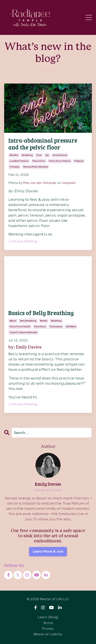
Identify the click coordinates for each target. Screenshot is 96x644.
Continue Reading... (24, 241)
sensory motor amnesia (36, 167)
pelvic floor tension (60, 161)
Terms (48, 623)
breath (44, 321)
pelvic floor (39, 161)
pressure (79, 161)
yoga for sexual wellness (23, 332)
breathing (27, 155)
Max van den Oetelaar (40, 183)
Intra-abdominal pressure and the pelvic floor (43, 144)
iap (47, 155)
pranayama (56, 327)
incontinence (60, 155)
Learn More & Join (48, 551)
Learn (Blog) (48, 617)
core (39, 155)
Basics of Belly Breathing (41, 313)
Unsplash (69, 183)
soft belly (71, 327)
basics (13, 321)
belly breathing (28, 321)
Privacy (48, 629)
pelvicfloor (40, 327)
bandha (14, 155)
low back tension (19, 161)
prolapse (15, 167)
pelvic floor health (20, 327)
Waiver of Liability (48, 634)
